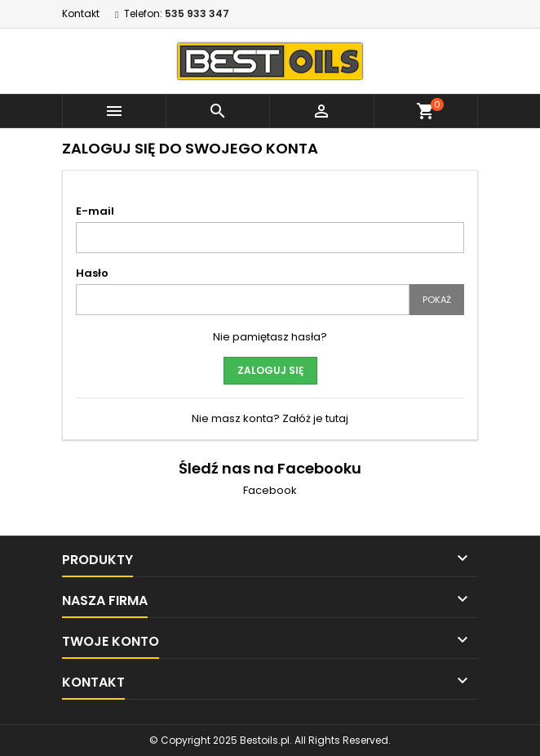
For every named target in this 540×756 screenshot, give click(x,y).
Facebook (270, 490)
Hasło (92, 273)
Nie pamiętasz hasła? (270, 337)
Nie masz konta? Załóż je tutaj (270, 418)
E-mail (95, 211)
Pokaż (437, 300)
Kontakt (81, 13)
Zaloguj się (270, 370)
